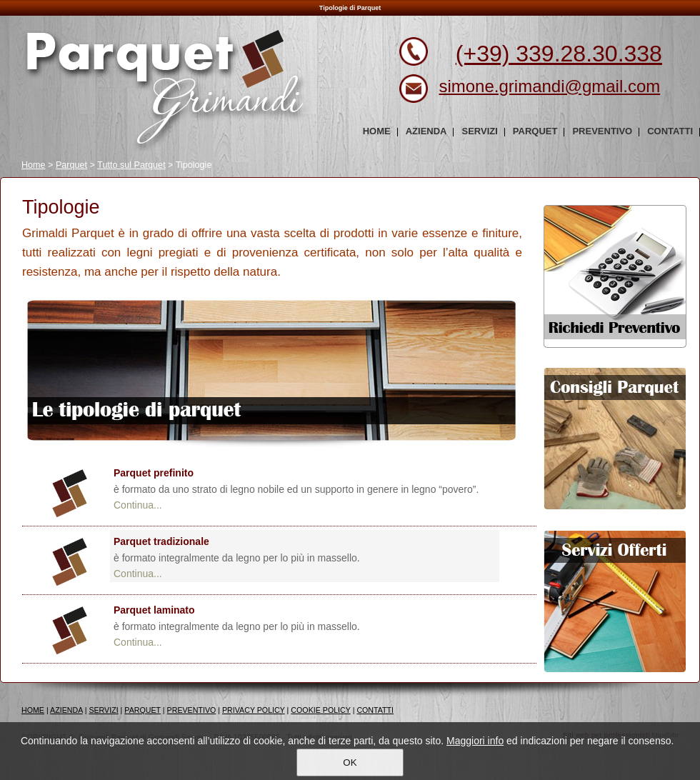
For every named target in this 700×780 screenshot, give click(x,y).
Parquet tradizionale (161, 541)
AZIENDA (66, 710)
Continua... (138, 505)
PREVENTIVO (192, 710)
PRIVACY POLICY (254, 710)
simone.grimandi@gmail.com (549, 86)
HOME (33, 710)
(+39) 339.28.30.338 (559, 54)
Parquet (71, 165)
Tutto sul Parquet (131, 165)
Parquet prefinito (154, 473)
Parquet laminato (154, 610)
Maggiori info (475, 741)
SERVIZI (103, 710)
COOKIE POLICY (320, 710)
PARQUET (142, 710)
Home (34, 165)
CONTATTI (375, 710)
